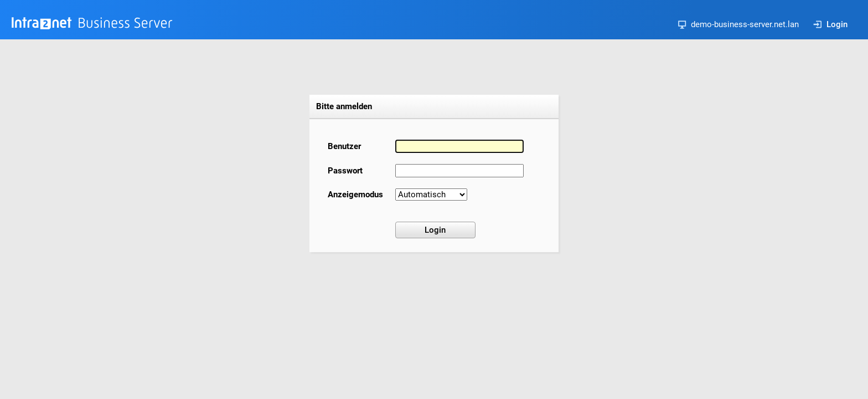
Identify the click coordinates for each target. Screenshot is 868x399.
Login (830, 24)
